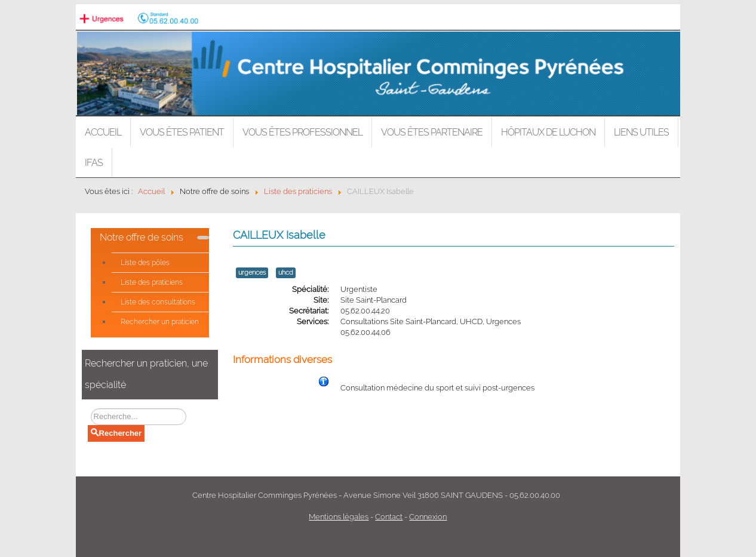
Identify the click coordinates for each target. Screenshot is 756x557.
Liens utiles (641, 132)
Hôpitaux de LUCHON (548, 132)
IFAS (94, 163)
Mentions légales (339, 517)
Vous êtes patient (182, 132)
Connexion (428, 517)
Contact (389, 517)
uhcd (286, 273)
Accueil (103, 132)
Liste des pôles (145, 263)
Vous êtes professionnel (302, 132)
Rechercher (116, 433)
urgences (252, 273)
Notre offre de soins (142, 237)
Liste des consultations (158, 302)
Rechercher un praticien (160, 322)
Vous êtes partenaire (432, 132)
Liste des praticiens (152, 282)
